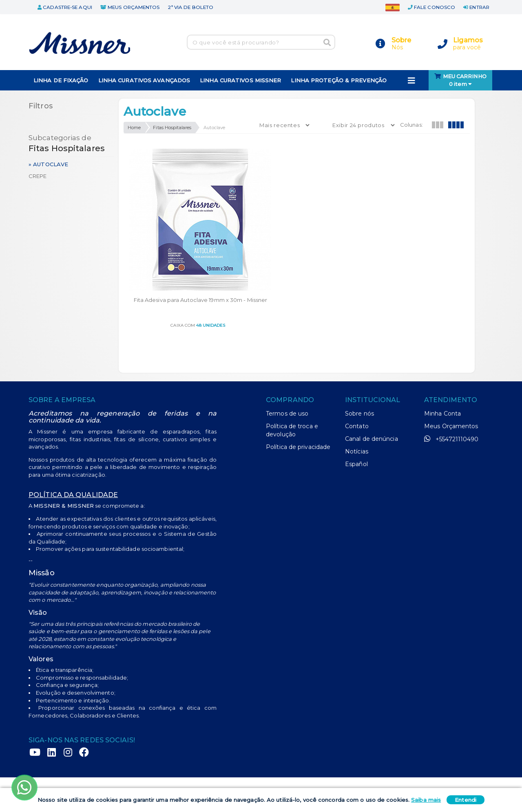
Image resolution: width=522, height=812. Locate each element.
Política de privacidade (298, 385)
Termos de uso (287, 352)
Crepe (38, 176)
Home (134, 128)
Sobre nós (359, 352)
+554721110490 (451, 377)
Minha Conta (442, 352)
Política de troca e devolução (292, 368)
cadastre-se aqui (65, 7)
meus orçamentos (130, 7)
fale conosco (431, 7)
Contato (357, 364)
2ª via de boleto (191, 7)
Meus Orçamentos (451, 364)
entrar (476, 7)
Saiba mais (426, 800)
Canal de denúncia (372, 377)
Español (356, 402)
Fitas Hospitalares (172, 128)
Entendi (466, 800)
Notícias (357, 389)
